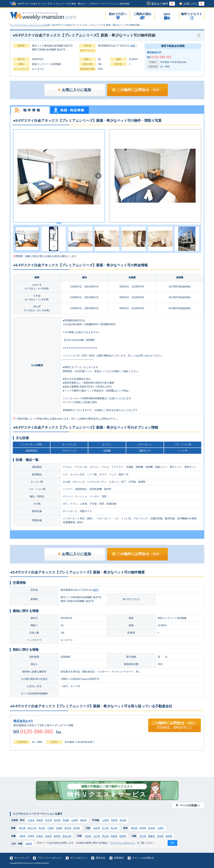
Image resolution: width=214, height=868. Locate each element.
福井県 (97, 828)
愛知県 (134, 828)
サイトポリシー (79, 858)
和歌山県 (67, 836)
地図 (133, 46)
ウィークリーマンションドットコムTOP (30, 25)
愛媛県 (152, 836)
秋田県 (57, 820)
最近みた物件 (163, 4)
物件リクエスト (192, 14)
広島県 (88, 836)
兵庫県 (31, 836)
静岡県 (143, 828)
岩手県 (48, 820)
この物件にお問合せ (137, 90)
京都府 (40, 836)
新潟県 (123, 820)
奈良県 (48, 836)
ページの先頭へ (190, 805)
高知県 (160, 836)
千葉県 (51, 828)
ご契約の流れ (142, 14)
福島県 (83, 820)
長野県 (114, 820)
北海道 (31, 820)
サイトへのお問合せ (143, 858)
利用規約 (119, 858)
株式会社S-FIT (154, 52)
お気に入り (194, 4)
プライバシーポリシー (50, 858)
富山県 (114, 828)
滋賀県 (57, 836)
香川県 (143, 836)
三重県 (160, 828)
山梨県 (106, 820)
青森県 (40, 820)
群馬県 (77, 828)
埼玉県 (42, 828)
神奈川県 (32, 828)
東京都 (22, 828)
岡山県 (105, 836)
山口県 (97, 836)
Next (98, 176)
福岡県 (29, 844)
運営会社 (101, 858)
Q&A (167, 14)
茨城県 (59, 828)
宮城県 (66, 820)
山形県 (75, 820)
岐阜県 (152, 828)
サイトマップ (22, 858)
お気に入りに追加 (74, 90)
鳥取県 (114, 836)
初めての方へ (118, 14)
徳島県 (169, 836)
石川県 (105, 828)
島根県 (123, 836)
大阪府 (22, 836)
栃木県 (68, 828)
